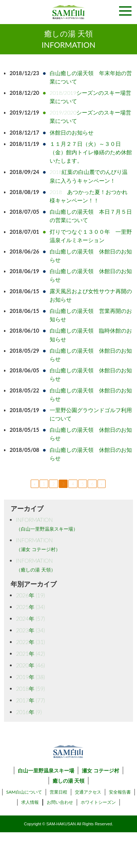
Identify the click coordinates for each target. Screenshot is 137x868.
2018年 (31, 689)
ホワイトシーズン (98, 802)
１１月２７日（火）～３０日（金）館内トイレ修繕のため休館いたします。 (91, 152)
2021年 (31, 654)
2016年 (29, 712)
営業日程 (58, 792)
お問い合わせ (60, 802)
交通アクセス (88, 792)
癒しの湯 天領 (68, 781)
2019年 (31, 677)
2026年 (31, 595)
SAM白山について (24, 792)
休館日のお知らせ (72, 133)
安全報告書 (120, 792)
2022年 (31, 642)
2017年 (31, 700)
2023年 (31, 630)
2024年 (31, 619)
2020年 (31, 665)
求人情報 (30, 802)
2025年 (31, 607)
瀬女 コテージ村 (100, 770)
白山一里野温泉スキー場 (46, 770)
